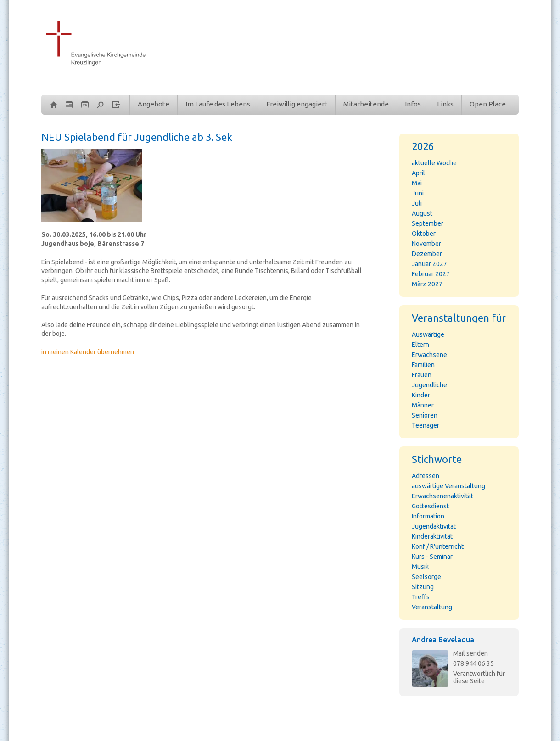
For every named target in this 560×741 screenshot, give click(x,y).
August (422, 213)
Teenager (426, 425)
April (418, 173)
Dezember (427, 254)
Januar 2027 (429, 264)
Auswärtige (428, 334)
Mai (417, 183)
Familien (423, 365)
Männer (423, 405)
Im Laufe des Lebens (218, 104)
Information (428, 516)
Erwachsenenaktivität (442, 496)
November (426, 244)
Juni (418, 193)
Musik (420, 567)
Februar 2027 (431, 274)
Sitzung (423, 587)
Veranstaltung (432, 607)
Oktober (424, 234)
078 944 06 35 (473, 663)
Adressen (426, 476)
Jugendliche (429, 385)
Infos (413, 104)
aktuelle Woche (434, 163)
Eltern (420, 345)
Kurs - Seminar (432, 557)
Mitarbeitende (366, 104)
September (428, 223)
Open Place (488, 104)
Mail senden (470, 653)
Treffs (421, 597)
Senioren (425, 415)
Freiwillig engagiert (297, 104)
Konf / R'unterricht (438, 546)
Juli (417, 203)
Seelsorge (426, 577)
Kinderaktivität (432, 536)
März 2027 (427, 284)
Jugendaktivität (434, 526)
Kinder (421, 395)
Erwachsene (429, 355)
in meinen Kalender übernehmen (88, 352)
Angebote (154, 104)
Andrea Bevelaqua (443, 640)
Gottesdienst (430, 506)
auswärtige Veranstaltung (448, 486)
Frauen (422, 375)
